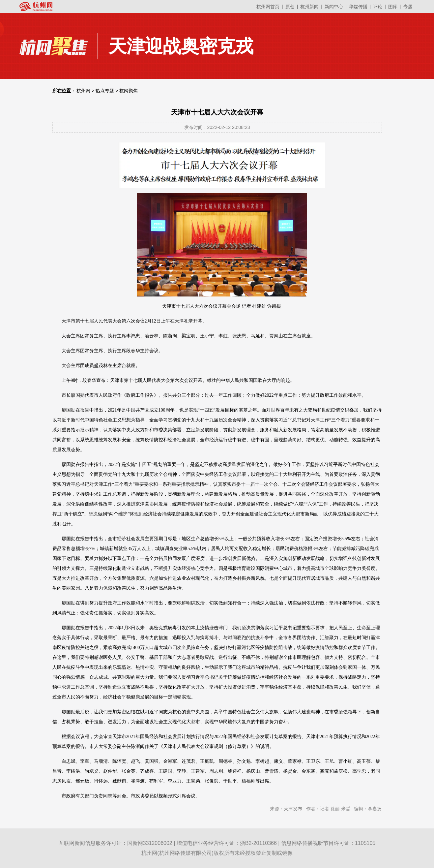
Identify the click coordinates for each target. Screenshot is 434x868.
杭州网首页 (268, 7)
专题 (408, 7)
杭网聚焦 (129, 91)
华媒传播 (358, 7)
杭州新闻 (309, 7)
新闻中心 (334, 7)
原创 (290, 7)
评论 (378, 7)
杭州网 (83, 91)
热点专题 (105, 91)
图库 (393, 7)
